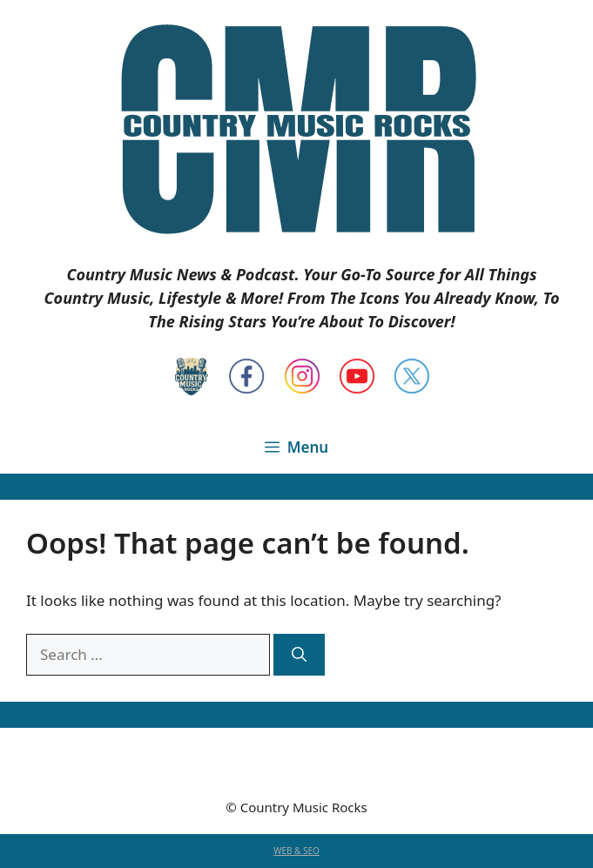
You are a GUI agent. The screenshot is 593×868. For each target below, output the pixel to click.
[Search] (299, 655)
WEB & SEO (296, 851)
